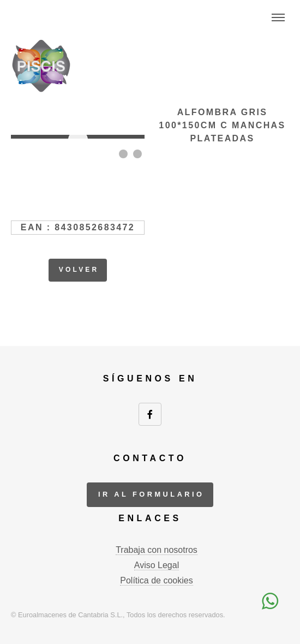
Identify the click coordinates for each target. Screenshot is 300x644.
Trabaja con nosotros (157, 550)
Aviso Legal (157, 565)
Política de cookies (156, 580)
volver (79, 270)
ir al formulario (151, 494)
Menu (278, 17)
